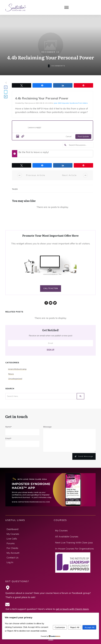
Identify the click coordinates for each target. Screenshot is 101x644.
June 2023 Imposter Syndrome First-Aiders (71, 103)
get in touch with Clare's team (72, 609)
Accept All (89, 627)
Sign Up (50, 350)
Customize (60, 627)
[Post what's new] (59, 128)
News (11, 374)
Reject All (75, 627)
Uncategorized (15, 379)
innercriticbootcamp (17, 369)
